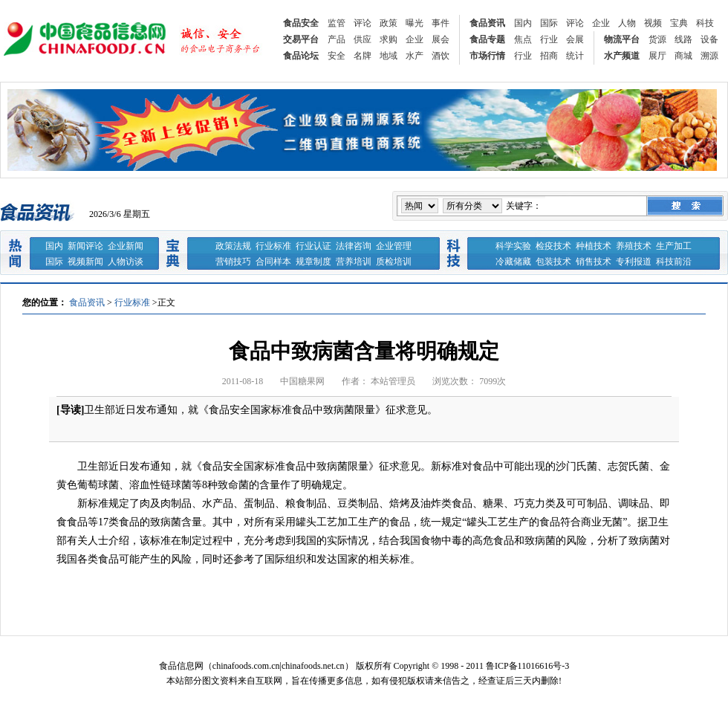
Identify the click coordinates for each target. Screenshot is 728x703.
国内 (523, 23)
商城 (683, 56)
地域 (389, 56)
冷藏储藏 (513, 262)
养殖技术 (634, 246)
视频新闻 (85, 262)
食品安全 (301, 23)
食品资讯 (487, 23)
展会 (441, 39)
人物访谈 (126, 262)
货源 (657, 39)
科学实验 (513, 246)
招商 (549, 56)
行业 (549, 39)
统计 (575, 56)
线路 (683, 39)
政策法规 (233, 246)
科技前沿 (674, 262)
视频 (653, 23)
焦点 (523, 39)
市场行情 (487, 56)
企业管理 (394, 246)
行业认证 (313, 246)
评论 (363, 23)
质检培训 (394, 262)
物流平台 (622, 39)
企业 (601, 23)
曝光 (415, 23)
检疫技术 (553, 246)
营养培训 (354, 262)
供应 (363, 39)
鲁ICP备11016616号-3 (527, 666)
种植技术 (594, 246)
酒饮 (441, 56)
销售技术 (594, 262)
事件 (441, 23)
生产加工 (674, 246)
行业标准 (273, 246)
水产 (415, 56)
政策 (389, 23)
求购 (389, 39)
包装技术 (553, 262)
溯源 (709, 56)
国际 (549, 23)
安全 (337, 56)
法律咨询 (354, 246)
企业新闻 (126, 246)
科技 (705, 23)
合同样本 (273, 262)
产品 (337, 39)
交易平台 (301, 39)
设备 (709, 39)
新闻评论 (85, 246)
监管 (337, 23)
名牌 (363, 56)
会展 (575, 39)
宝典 (679, 23)
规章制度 (313, 262)
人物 (627, 23)
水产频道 (622, 56)
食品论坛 (301, 56)
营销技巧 (233, 262)
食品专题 (487, 39)
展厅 (657, 56)
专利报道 (634, 262)
